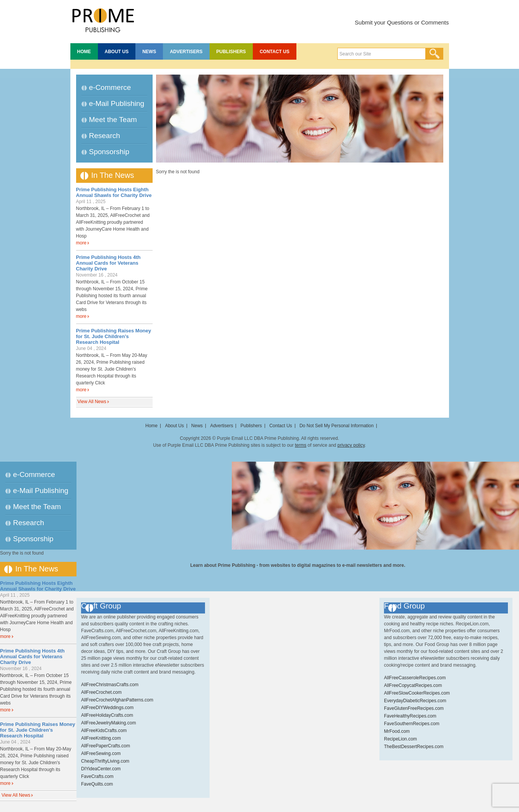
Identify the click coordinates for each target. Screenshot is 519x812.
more (81, 243)
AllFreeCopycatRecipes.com (413, 685)
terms (301, 445)
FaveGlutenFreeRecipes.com (414, 708)
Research (105, 136)
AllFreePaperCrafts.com (106, 746)
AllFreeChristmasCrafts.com (110, 685)
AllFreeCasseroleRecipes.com (415, 678)
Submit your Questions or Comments (402, 22)
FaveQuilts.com (97, 784)
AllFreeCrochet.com (101, 692)
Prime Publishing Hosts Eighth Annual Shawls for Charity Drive (114, 192)
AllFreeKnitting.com (101, 738)
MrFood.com (397, 731)
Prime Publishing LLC (103, 19)
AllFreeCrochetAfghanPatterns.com (117, 700)
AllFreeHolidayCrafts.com (107, 715)
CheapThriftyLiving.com (105, 761)
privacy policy (351, 445)
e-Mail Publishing (117, 103)
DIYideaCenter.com (101, 769)
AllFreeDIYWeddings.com (107, 708)
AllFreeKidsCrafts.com (104, 731)
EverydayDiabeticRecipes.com (415, 701)
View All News (92, 402)
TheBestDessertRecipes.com (414, 747)
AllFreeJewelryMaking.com (108, 723)
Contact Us (275, 52)
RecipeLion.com (400, 739)
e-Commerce (110, 87)
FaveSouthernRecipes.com (412, 724)
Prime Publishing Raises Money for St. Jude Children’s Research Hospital (114, 336)
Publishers (231, 52)
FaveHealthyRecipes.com (410, 716)
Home (84, 52)
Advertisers (186, 52)
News (149, 52)
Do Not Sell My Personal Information (337, 426)
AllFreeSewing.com (101, 753)
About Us (117, 52)
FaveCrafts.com (97, 776)
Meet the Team (113, 120)
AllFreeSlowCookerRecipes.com (417, 693)
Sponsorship (109, 152)
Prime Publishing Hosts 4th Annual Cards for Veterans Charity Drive (108, 263)
